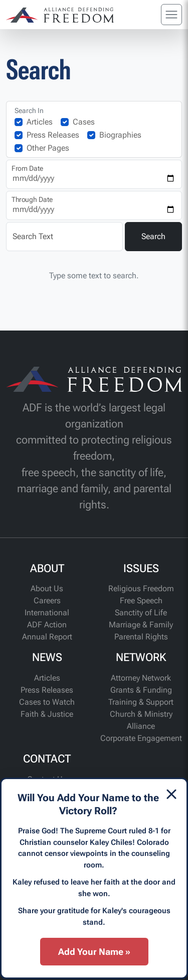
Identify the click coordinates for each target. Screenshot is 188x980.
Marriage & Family (141, 625)
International (47, 613)
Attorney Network (141, 678)
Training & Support (141, 702)
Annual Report (47, 637)
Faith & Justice (47, 714)
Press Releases (53, 135)
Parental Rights (141, 637)
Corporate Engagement (141, 738)
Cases (84, 122)
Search (153, 236)
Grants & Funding (141, 690)
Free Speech (141, 601)
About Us (47, 588)
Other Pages (48, 148)
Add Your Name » (94, 952)
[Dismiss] (171, 794)
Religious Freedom (141, 588)
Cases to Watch (47, 702)
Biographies (120, 135)
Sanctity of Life (141, 613)
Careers (47, 601)
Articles (40, 122)
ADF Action (47, 625)
